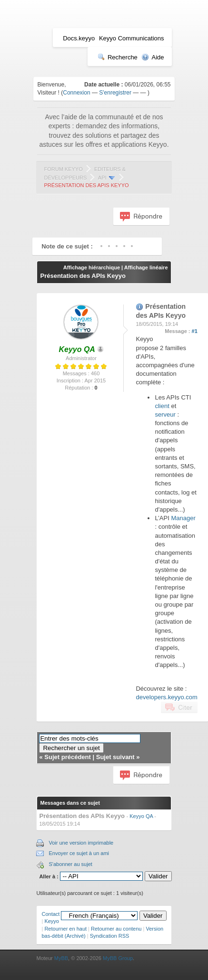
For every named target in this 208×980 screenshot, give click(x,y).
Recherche (118, 57)
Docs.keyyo (79, 38)
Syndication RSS (110, 936)
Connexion (76, 93)
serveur (165, 414)
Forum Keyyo (63, 169)
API (102, 178)
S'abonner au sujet (70, 864)
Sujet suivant (115, 757)
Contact (50, 914)
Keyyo (52, 921)
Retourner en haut (65, 929)
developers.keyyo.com (166, 697)
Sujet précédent (68, 757)
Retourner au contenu (116, 929)
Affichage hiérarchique (92, 267)
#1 (195, 331)
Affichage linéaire (146, 267)
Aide (153, 57)
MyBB (61, 958)
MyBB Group (118, 958)
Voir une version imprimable (81, 843)
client (162, 406)
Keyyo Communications (132, 38)
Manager (183, 518)
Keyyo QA (141, 816)
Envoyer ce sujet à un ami (79, 853)
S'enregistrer (115, 93)
